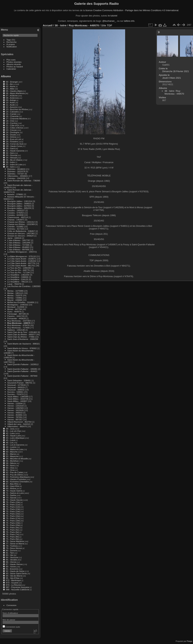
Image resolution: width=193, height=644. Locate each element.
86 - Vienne (11, 562)
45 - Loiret (11, 440)
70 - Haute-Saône (14, 491)
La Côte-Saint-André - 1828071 (22, 259)
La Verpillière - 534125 (18, 279)
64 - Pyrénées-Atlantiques (18, 477)
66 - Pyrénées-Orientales (17, 481)
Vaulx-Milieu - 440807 (17, 401)
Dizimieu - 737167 (16, 174)
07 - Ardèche (12, 96)
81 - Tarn (10, 553)
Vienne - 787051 (15, 417)
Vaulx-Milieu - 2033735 (18, 399)
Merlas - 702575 (15, 295)
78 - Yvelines (12, 546)
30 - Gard (10, 148)
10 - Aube (10, 102)
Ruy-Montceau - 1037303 (19, 321)
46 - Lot (9, 442)
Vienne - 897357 (15, 419)
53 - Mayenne (12, 456)
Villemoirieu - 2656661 (18, 176)
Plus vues (11, 60)
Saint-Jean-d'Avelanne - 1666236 (23, 339)
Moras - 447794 (14, 309)
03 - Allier (10, 89)
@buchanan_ (109, 21)
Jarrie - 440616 (14, 238)
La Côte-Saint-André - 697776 (21, 263)
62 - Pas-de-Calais (14, 472)
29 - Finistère (12, 141)
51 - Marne (11, 454)
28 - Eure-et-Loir (13, 139)
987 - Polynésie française (17, 587)
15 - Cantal (11, 114)
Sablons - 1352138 (16, 330)
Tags (9, 40)
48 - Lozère (11, 447)
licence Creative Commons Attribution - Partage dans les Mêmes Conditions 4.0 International (132, 10)
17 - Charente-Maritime (17, 118)
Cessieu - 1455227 (16, 210)
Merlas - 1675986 (15, 291)
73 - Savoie (11, 498)
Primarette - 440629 (16, 318)
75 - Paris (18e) (13, 521)
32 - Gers (10, 153)
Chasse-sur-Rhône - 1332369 (21, 224)
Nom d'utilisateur (10, 613)
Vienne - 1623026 (15, 410)
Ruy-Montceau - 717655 (18, 328)
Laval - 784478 (14, 284)
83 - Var (9, 555)
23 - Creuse (11, 130)
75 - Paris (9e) (12, 539)
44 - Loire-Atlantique (15, 438)
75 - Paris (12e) (13, 507)
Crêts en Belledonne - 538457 (21, 231)
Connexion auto (11, 627)
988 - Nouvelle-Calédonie (18, 589)
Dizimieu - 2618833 (16, 169)
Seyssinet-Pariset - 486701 (20, 383)
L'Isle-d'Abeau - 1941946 (19, 243)
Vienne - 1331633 (15, 406)
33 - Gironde (12, 155)
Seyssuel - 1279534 (16, 385)
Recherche (12, 42)
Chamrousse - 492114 (17, 217)
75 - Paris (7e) (12, 534)
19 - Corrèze (12, 123)
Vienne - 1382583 (15, 408)
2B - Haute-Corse (14, 146)
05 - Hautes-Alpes (14, 91)
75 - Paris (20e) (13, 525)
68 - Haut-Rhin (13, 486)
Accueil (48, 25)
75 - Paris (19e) (13, 523)
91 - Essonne (12, 569)
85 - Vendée (11, 560)
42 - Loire (10, 433)
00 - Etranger (12, 82)
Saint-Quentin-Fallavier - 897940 (22, 376)
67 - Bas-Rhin (12, 484)
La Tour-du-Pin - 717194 (18, 272)
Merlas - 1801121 (15, 293)
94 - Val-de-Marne (14, 576)
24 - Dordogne (12, 132)
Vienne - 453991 (15, 415)
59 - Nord (10, 465)
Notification (12, 47)
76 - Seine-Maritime (15, 541)
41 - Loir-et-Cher (13, 431)
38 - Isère (10, 167)
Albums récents (14, 64)
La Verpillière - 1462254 (18, 275)
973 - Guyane (12, 583)
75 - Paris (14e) (13, 511)
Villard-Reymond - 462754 (19, 422)
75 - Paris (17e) (13, 518)
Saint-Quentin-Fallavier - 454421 (22, 371)
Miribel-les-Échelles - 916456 (21, 302)
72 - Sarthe (11, 495)
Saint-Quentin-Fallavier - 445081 (22, 369)
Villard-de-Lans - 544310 (19, 424)
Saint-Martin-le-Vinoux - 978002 (22, 348)
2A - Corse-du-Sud (14, 144)
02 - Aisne (10, 86)
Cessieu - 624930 (15, 215)
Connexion (11, 605)
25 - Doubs (11, 135)
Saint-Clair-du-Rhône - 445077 (21, 334)
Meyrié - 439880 (15, 300)
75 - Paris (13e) (13, 509)
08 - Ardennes (12, 98)
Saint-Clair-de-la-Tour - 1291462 (22, 332)
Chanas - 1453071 (16, 220)
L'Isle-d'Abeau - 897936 (18, 249)
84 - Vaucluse (12, 557)
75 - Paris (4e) (12, 527)
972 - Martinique (13, 580)
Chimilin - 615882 (15, 226)
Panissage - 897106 (17, 314)
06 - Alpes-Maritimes (15, 93)
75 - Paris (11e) (13, 504)
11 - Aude (10, 105)
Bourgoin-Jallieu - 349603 (19, 204)
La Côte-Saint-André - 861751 (21, 266)
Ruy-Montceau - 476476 (18, 325)
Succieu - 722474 (15, 394)
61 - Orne (10, 470)
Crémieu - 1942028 (16, 178)
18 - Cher (10, 121)
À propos (11, 44)
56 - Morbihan (12, 461)
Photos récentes (14, 62)
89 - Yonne (11, 567)
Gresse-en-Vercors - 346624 (20, 236)
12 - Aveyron (12, 107)
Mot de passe (9, 620)
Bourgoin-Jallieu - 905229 (19, 208)
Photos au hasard (15, 67)
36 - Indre (10, 162)
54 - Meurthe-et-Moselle (17, 459)
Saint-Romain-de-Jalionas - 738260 (24, 181)
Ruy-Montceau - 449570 (19, 323)
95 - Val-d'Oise (13, 578)
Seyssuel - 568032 (16, 390)
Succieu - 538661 (15, 392)
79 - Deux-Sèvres (14, 548)
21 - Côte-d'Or (12, 125)
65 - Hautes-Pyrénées (16, 479)
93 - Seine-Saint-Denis (16, 573)
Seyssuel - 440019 (16, 387)
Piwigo (190, 641)
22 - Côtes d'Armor (14, 128)
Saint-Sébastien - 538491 (19, 380)
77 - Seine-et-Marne (15, 544)
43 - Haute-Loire (13, 436)
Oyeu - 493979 (14, 311)
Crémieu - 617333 (16, 229)
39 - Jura (10, 429)
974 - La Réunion (14, 585)
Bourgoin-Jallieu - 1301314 (20, 201)
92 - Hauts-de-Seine (15, 571)
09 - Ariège (11, 100)
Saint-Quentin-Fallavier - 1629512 (23, 364)
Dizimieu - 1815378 (16, 171)
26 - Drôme (11, 137)
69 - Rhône (11, 488)
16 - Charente (12, 116)
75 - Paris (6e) (12, 532)
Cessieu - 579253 (15, 213)
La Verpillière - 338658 (18, 277)
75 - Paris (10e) (13, 502)
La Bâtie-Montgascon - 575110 (21, 256)
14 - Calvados (12, 112)
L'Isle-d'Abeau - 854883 (18, 247)
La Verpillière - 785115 (18, 282)
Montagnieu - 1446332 (18, 305)
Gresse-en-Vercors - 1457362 (21, 233)
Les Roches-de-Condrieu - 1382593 (24, 286)
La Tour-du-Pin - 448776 (18, 270)
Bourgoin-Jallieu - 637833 (19, 206)
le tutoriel (113, 16)
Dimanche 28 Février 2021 (176, 71)
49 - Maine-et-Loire (15, 449)
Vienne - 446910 (15, 413)
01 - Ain (9, 84)
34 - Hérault (11, 158)
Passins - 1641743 (16, 316)
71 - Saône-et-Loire (15, 493)
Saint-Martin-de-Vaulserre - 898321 (24, 344)
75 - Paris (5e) (12, 530)
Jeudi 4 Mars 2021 (172, 78)
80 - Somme (11, 550)
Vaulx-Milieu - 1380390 (18, 396)
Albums (6, 76)
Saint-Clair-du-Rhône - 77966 (21, 337)
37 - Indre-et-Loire (14, 164)
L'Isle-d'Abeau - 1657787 (19, 240)
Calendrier (11, 69)
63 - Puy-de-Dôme (14, 475)
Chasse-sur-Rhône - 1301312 (21, 222)
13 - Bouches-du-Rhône (17, 109)
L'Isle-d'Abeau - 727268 (18, 245)
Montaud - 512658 (16, 307)
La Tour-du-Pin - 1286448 (19, 268)
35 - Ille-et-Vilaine (14, 160)
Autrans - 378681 (15, 194)
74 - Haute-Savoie (14, 500)
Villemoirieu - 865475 (17, 426)
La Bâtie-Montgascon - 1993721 (22, 252)
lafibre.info (129, 21)
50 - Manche (12, 452)
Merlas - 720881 (15, 298)
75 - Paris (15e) (13, 514)
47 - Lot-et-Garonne (15, 445)
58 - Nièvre (11, 463)
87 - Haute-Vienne (14, 564)
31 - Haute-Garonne (15, 151)
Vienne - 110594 (15, 403)
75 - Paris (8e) (12, 537)
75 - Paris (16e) (13, 516)
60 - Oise (10, 468)
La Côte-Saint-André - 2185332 (22, 261)
